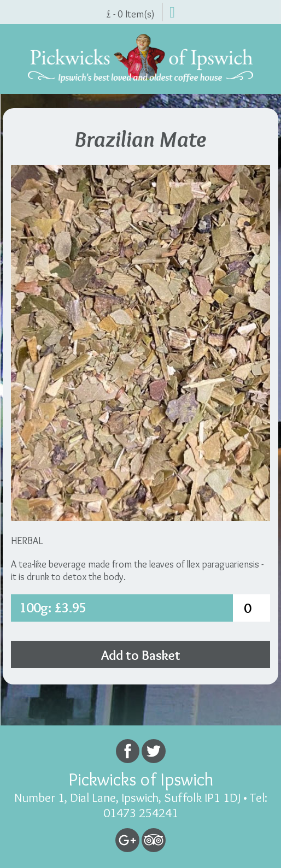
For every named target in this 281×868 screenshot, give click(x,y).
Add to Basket (141, 655)
